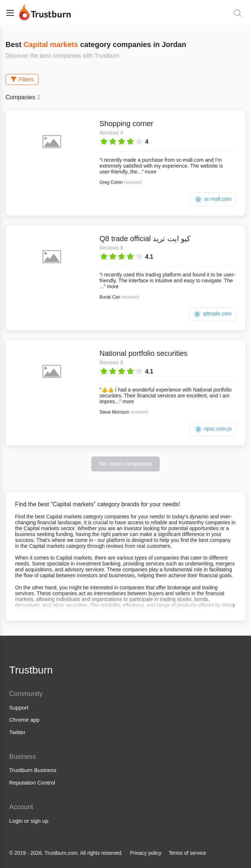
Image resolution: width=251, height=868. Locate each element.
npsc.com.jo (213, 429)
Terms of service (188, 853)
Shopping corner (126, 124)
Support (19, 708)
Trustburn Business (33, 770)
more (150, 172)
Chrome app (24, 720)
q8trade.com (212, 314)
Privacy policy (146, 853)
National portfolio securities (143, 353)
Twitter (17, 732)
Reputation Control (32, 783)
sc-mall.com (213, 199)
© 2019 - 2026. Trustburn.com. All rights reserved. (66, 853)
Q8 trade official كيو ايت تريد (145, 239)
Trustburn (31, 670)
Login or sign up (29, 821)
